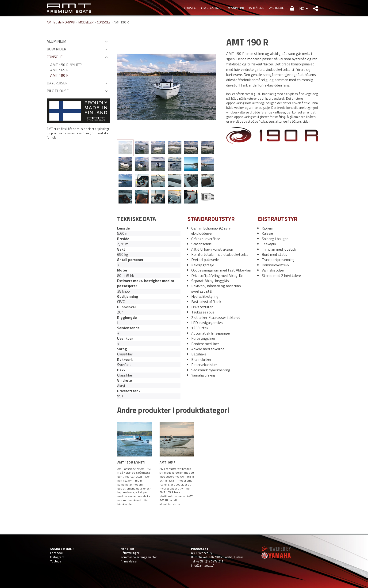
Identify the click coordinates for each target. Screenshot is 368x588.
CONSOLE (104, 22)
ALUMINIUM (56, 41)
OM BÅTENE (256, 8)
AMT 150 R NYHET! (66, 65)
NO (302, 8)
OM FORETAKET (212, 8)
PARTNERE (276, 8)
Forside (190, 8)
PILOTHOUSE (58, 91)
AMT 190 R (59, 75)
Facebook (57, 553)
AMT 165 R (59, 70)
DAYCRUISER (57, 83)
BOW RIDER (56, 49)
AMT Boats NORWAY (61, 22)
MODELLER (235, 8)
